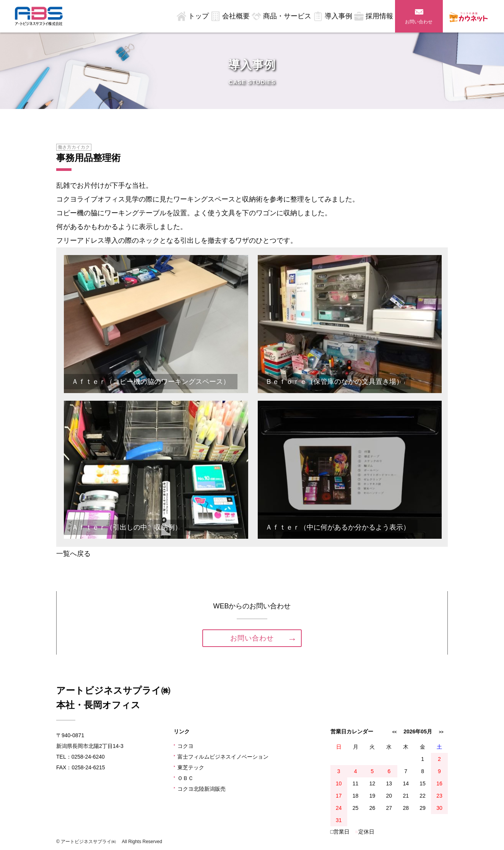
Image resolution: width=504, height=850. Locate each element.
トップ (198, 16)
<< (395, 732)
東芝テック (189, 767)
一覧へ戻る (73, 554)
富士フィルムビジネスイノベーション (221, 757)
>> (441, 732)
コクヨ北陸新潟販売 (200, 789)
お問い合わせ (419, 22)
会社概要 (236, 16)
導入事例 (338, 16)
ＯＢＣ (184, 778)
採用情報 (379, 16)
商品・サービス (287, 16)
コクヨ (184, 746)
